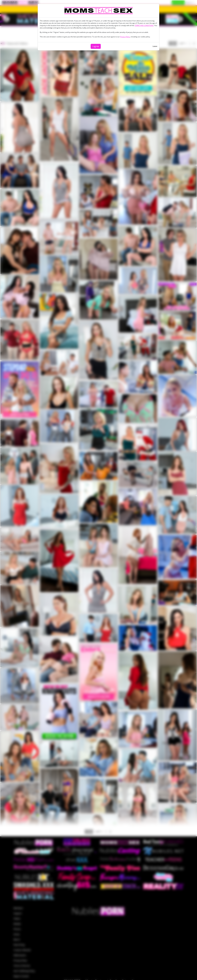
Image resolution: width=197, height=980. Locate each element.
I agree (96, 46)
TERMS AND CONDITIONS (144, 25)
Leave (155, 46)
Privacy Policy (125, 37)
